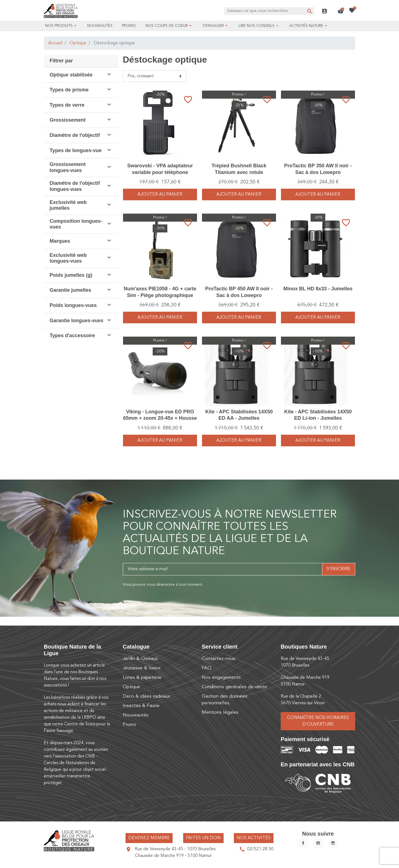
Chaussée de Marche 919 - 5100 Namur (173, 856)
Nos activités (254, 838)
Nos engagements (221, 678)
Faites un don (203, 838)
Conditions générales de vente (234, 687)
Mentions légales (220, 712)
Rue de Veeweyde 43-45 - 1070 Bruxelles (175, 849)
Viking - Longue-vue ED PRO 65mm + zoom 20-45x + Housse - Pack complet (160, 418)
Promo (130, 725)
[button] (341, 11)
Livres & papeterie (142, 678)
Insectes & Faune (141, 706)
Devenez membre (149, 838)
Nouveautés (136, 715)
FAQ (207, 668)
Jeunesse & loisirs (142, 668)
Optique (78, 43)
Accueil (55, 43)
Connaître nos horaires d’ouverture (318, 721)
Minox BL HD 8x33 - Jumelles (318, 289)
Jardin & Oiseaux (140, 659)
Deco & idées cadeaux (146, 696)
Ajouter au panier (160, 194)
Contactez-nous (218, 659)
